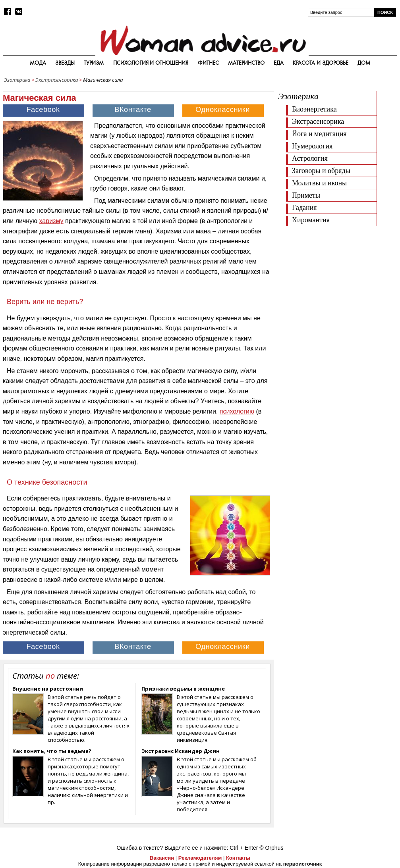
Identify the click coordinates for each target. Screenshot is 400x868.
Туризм (94, 63)
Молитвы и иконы (319, 183)
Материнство (246, 63)
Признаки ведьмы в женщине (183, 689)
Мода (38, 63)
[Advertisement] (338, 280)
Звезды (65, 63)
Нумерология (312, 146)
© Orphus (271, 848)
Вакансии (162, 858)
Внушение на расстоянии (48, 689)
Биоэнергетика (314, 109)
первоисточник (303, 864)
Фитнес (208, 63)
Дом (364, 63)
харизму (51, 221)
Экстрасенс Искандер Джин (181, 751)
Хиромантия (311, 220)
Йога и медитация (319, 134)
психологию (237, 411)
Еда (279, 63)
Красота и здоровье (321, 63)
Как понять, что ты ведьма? (52, 751)
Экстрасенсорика (57, 80)
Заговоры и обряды (321, 171)
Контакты (238, 858)
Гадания (304, 208)
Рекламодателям (200, 858)
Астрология (310, 158)
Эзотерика (17, 80)
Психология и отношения (151, 63)
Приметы (306, 195)
